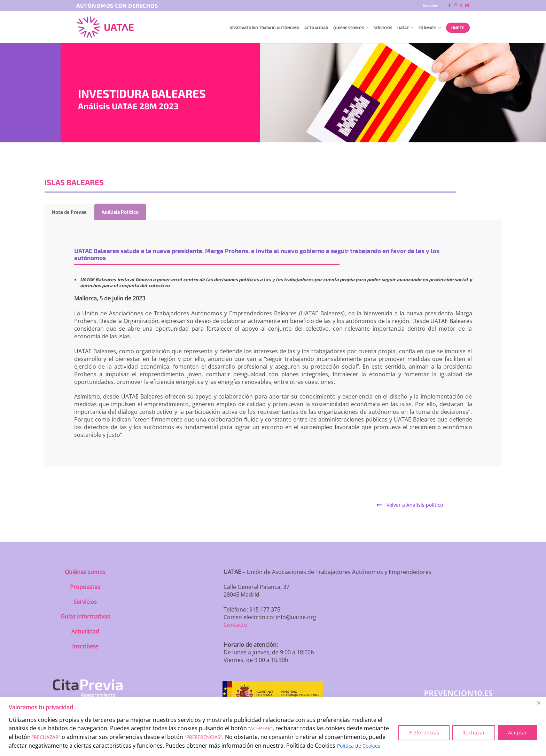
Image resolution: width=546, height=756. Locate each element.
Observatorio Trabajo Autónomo (264, 28)
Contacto (236, 625)
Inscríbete (85, 646)
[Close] (539, 703)
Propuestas (85, 587)
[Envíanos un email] (467, 6)
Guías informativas (85, 616)
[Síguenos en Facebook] (450, 6)
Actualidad (316, 28)
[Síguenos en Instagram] (455, 6)
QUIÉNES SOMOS (351, 28)
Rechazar (474, 733)
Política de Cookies (359, 746)
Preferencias (424, 733)
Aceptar (518, 733)
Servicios (383, 28)
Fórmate (430, 28)
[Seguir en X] (461, 6)
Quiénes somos (85, 572)
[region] (273, 726)
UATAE (406, 28)
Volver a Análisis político (410, 505)
